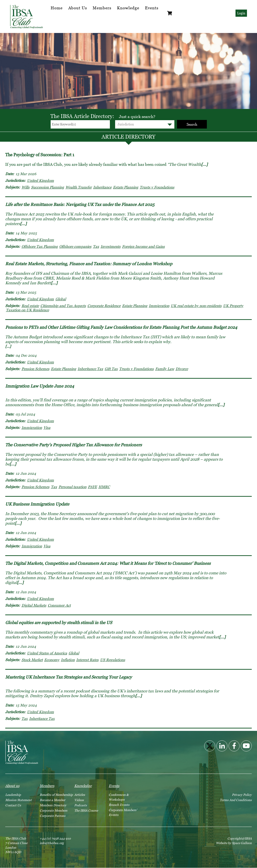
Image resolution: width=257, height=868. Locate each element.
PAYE (92, 487)
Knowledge (128, 8)
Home (57, 8)
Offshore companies (75, 246)
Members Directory (53, 805)
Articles (80, 795)
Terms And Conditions (236, 800)
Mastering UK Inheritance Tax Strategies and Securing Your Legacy (69, 677)
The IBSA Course (86, 810)
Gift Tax (111, 369)
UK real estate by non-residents (196, 306)
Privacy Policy (242, 795)
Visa (47, 427)
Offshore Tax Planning (40, 246)
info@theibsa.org (52, 843)
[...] (204, 164)
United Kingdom (40, 180)
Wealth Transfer (79, 187)
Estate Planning (126, 187)
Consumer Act (59, 605)
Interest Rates (87, 660)
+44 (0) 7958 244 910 (55, 838)
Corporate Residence (104, 306)
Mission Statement (19, 800)
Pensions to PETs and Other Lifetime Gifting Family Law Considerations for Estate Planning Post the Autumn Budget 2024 (121, 327)
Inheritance (102, 187)
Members (102, 8)
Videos (79, 800)
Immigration (159, 306)
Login (241, 13)
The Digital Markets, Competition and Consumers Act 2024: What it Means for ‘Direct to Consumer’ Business (108, 563)
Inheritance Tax (90, 369)
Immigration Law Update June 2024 (40, 386)
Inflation (68, 660)
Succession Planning (48, 187)
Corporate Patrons (53, 816)
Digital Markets (34, 605)
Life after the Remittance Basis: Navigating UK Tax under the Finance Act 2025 (80, 204)
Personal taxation (72, 487)
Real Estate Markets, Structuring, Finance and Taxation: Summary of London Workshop (89, 264)
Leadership (13, 795)
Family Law (165, 369)
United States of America (47, 653)
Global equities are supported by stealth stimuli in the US (59, 623)
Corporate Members (54, 810)
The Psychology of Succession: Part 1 (40, 155)
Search (192, 124)
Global (61, 299)
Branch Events (119, 805)
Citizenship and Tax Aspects (63, 306)
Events (152, 8)
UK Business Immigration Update (37, 504)
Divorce (182, 369)
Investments (111, 246)
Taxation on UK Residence (27, 310)
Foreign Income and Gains (143, 246)
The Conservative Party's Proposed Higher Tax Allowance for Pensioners (74, 445)
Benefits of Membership (56, 795)
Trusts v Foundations (157, 187)
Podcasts (81, 805)
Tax (96, 246)
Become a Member (52, 800)
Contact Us (13, 805)
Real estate (30, 306)
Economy (52, 660)
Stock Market (32, 660)
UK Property (233, 306)
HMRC (104, 487)
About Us (78, 8)
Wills (26, 187)
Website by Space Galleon (234, 843)
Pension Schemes (35, 369)
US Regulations (113, 660)
